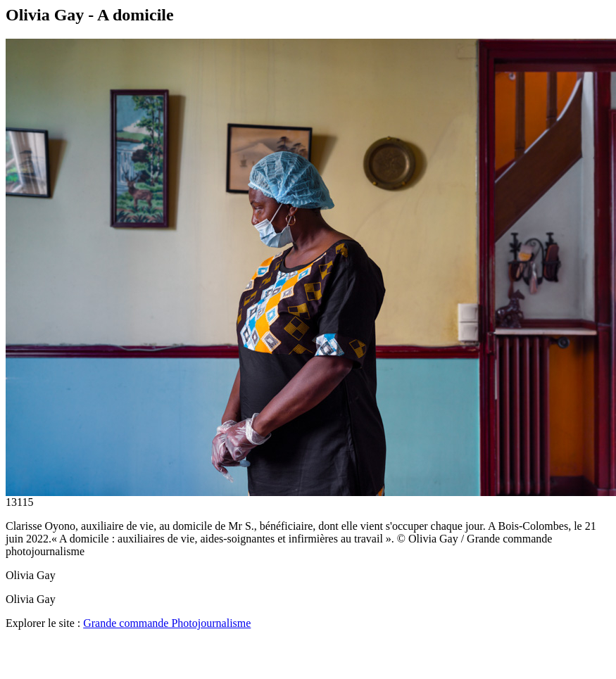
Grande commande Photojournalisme (167, 623)
